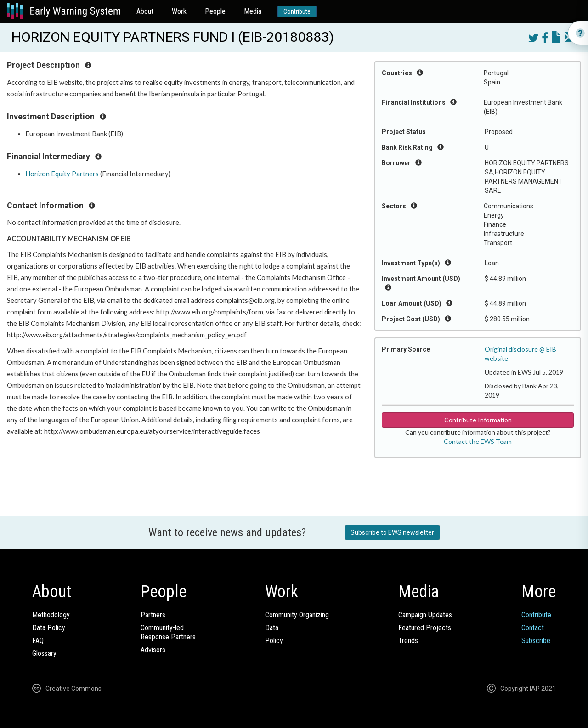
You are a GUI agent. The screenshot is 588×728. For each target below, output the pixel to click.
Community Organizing (297, 615)
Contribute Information (478, 420)
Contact (533, 628)
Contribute (297, 11)
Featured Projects (425, 628)
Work (179, 11)
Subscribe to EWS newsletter (392, 532)
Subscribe (536, 641)
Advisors (153, 650)
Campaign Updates (425, 615)
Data (272, 628)
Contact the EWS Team (478, 441)
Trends (408, 641)
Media (253, 11)
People (215, 11)
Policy (274, 641)
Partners (153, 615)
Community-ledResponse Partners (168, 632)
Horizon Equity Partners (62, 174)
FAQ (38, 641)
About (145, 11)
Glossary (44, 653)
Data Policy (49, 628)
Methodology (51, 615)
